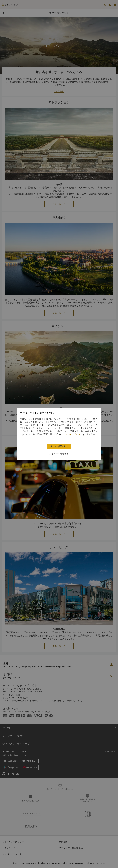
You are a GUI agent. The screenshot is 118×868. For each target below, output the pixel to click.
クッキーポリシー (74, 434)
